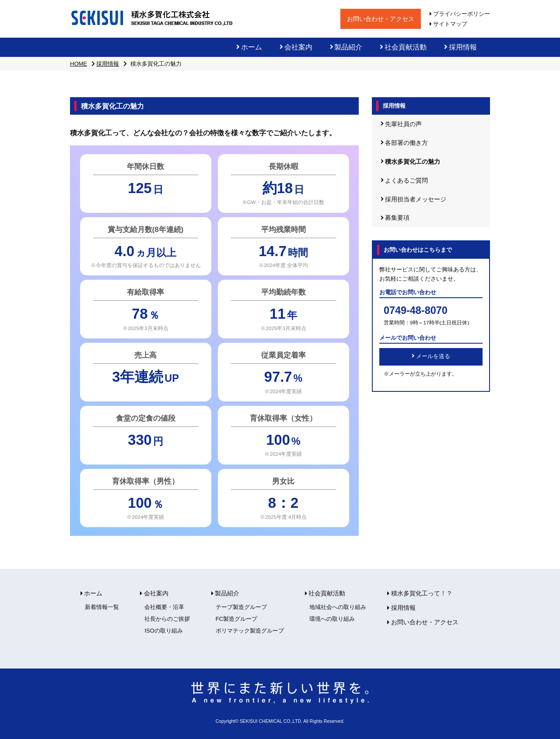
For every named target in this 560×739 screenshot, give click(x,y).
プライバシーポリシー (460, 14)
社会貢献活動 (403, 47)
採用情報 (460, 47)
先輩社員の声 (401, 124)
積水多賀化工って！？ (420, 593)
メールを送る (431, 357)
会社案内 (296, 47)
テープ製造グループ (241, 607)
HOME (79, 64)
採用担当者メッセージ (413, 199)
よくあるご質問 (404, 180)
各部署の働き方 (404, 143)
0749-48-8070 (416, 310)
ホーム (249, 47)
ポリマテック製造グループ (250, 631)
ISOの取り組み (163, 631)
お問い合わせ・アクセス (381, 19)
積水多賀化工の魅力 (410, 162)
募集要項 (395, 218)
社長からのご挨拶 (167, 619)
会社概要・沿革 (164, 607)
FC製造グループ (236, 619)
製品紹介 (346, 47)
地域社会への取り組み (338, 607)
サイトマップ (448, 24)
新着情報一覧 (102, 607)
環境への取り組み (332, 619)
